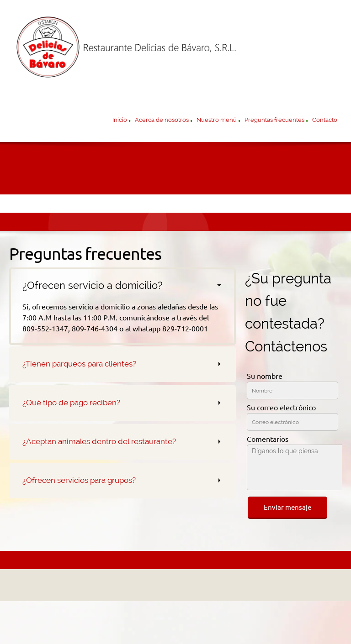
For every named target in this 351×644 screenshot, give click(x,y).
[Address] (173, 585)
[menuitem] (120, 121)
